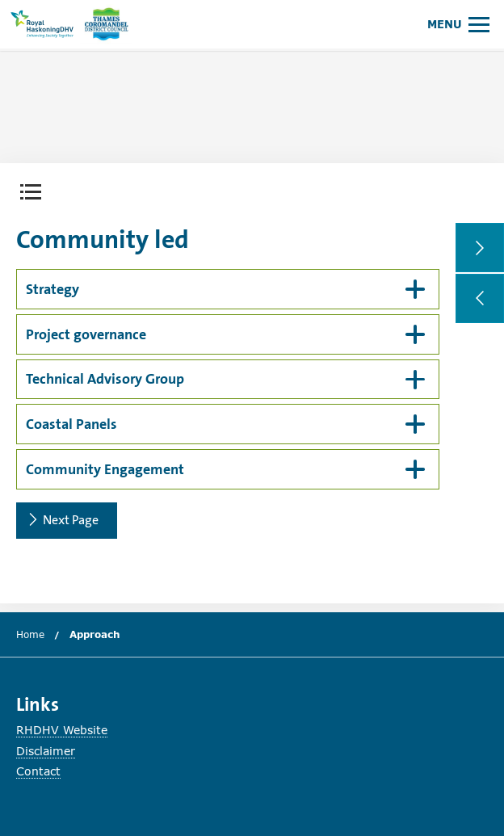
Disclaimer (46, 751)
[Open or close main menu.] (458, 24)
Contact (38, 771)
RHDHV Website (62, 730)
